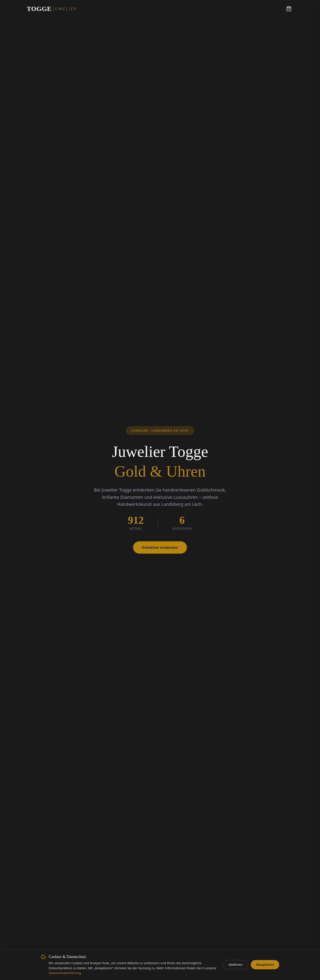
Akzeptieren (265, 965)
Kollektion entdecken (160, 547)
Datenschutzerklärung (65, 973)
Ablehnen (236, 965)
